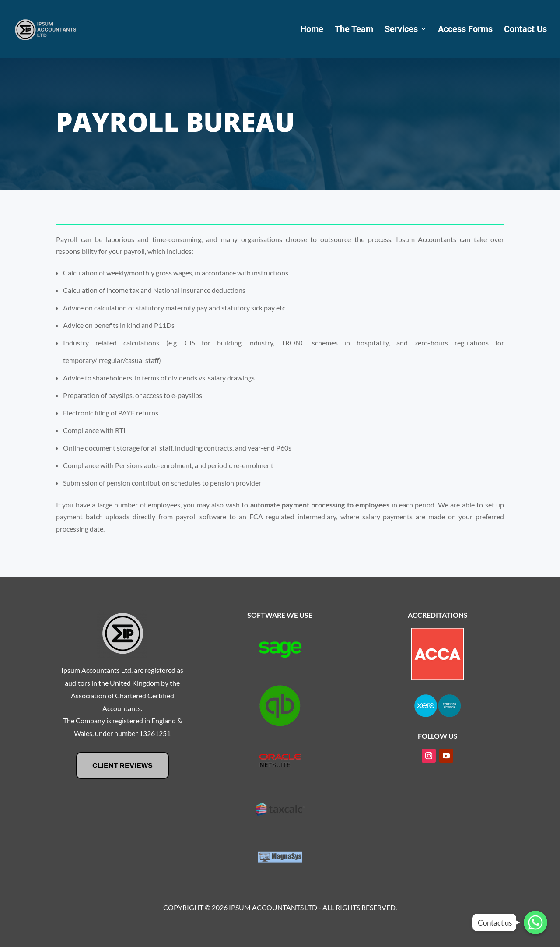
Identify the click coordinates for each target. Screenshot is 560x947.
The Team (354, 30)
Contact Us (525, 30)
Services (401, 30)
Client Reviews (122, 766)
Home (312, 30)
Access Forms (465, 30)
